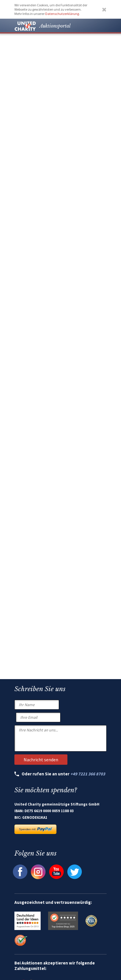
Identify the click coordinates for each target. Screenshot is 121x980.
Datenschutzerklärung (62, 14)
